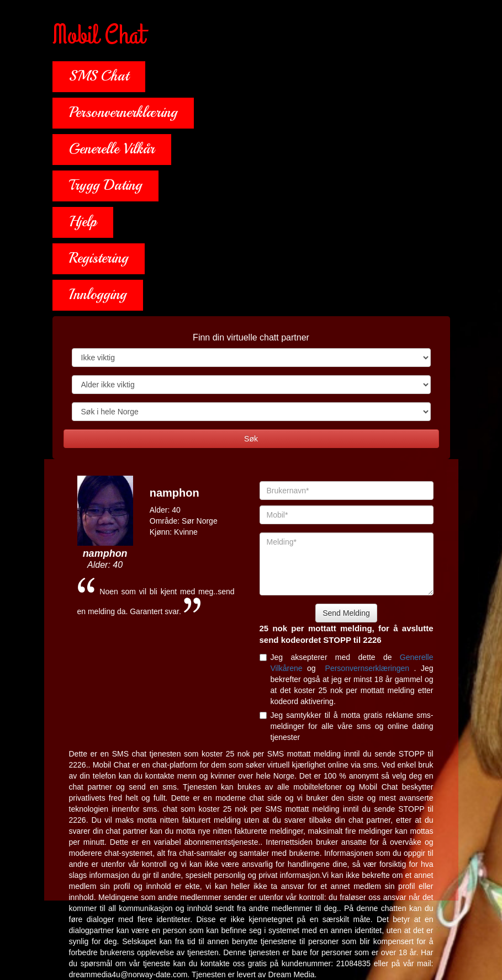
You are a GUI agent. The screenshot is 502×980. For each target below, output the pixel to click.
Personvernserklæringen (370, 668)
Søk (251, 439)
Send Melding (346, 613)
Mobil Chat (99, 36)
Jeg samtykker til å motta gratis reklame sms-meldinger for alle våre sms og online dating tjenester (347, 726)
